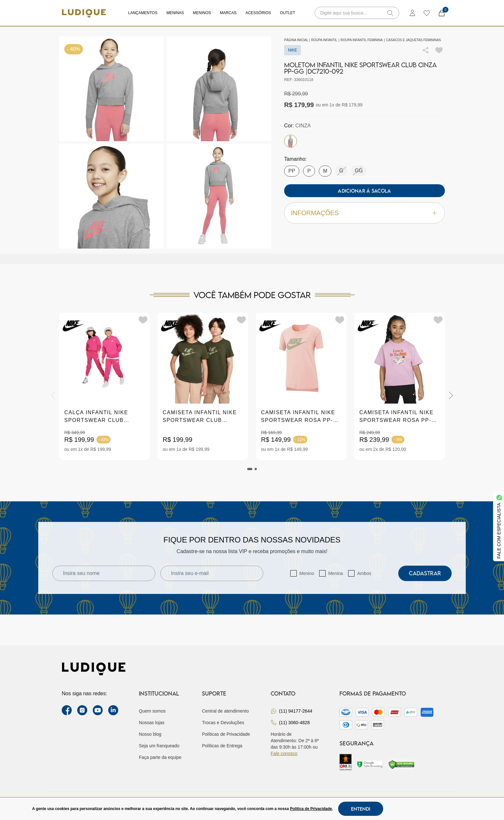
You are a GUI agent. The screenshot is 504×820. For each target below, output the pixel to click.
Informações (364, 213)
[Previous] (53, 396)
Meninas (175, 13)
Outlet (288, 13)
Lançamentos (143, 13)
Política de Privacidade (311, 809)
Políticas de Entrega (222, 746)
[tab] (250, 469)
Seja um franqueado (159, 746)
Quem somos (152, 711)
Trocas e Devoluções (223, 723)
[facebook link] (67, 710)
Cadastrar (425, 573)
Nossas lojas (152, 723)
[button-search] (390, 13)
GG (359, 171)
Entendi (361, 809)
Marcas (228, 13)
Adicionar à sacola (364, 191)
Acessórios (258, 13)
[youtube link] (98, 710)
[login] (412, 13)
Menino (307, 573)
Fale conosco (284, 753)
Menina (336, 573)
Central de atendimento (225, 711)
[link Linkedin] (113, 710)
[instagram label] (82, 710)
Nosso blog (150, 734)
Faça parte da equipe (160, 757)
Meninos (202, 13)
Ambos (364, 573)
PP (292, 171)
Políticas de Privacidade (226, 734)
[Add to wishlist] (439, 50)
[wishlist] (426, 13)
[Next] (451, 396)
